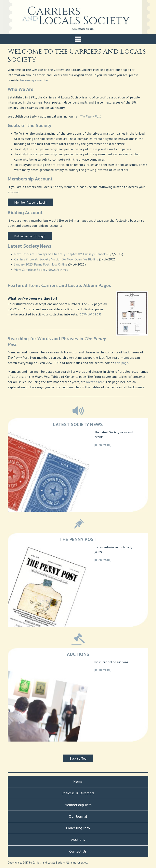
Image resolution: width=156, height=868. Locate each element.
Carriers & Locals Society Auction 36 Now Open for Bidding (56, 259)
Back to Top (78, 758)
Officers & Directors (78, 793)
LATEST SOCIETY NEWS (78, 424)
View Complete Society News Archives (41, 270)
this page (122, 363)
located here (95, 382)
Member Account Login (30, 202)
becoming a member (34, 80)
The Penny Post (90, 116)
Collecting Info (78, 828)
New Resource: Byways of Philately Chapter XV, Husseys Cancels (60, 254)
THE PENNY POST (78, 539)
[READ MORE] (103, 445)
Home (78, 781)
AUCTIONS (78, 654)
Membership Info (78, 805)
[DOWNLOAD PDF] (90, 315)
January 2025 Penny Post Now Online (41, 264)
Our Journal (78, 816)
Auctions (78, 839)
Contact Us (78, 851)
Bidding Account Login (30, 236)
